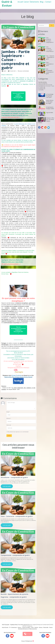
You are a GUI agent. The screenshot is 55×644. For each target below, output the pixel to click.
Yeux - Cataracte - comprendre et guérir (17, 516)
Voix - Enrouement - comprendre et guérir (46, 71)
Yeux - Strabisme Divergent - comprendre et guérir (46, 41)
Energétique (41, 89)
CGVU (51, 625)
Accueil (20, 2)
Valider (9, 436)
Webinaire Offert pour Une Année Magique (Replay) (46, 120)
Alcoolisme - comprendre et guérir (14, 477)
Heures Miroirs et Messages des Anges (46, 102)
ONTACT (25, 626)
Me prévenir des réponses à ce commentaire (17, 432)
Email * (8, 412)
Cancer (26, 2)
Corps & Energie (42, 83)
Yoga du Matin (46, 114)
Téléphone (30, 626)
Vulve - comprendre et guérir (46, 64)
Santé (39, 90)
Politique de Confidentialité (43, 625)
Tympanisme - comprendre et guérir (15, 555)
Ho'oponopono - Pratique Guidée (46, 108)
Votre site (9, 425)
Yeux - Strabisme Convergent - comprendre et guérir (46, 50)
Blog (42, 2)
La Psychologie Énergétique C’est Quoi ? (46, 96)
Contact (48, 2)
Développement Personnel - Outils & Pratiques (46, 87)
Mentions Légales (32, 625)
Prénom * (9, 418)
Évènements (34, 2)
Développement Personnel (44, 85)
